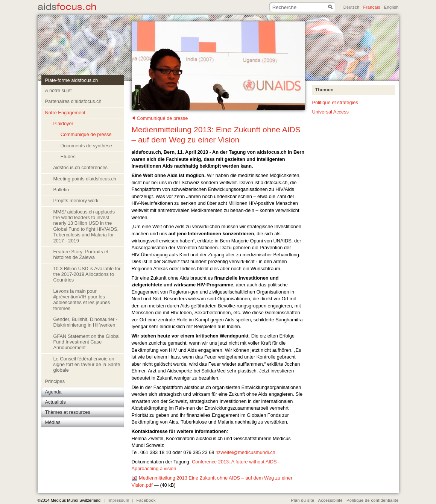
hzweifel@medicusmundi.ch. (246, 452)
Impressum (118, 500)
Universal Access (330, 112)
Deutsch (352, 7)
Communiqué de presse (163, 118)
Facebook (146, 500)
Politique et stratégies (335, 102)
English (391, 7)
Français (372, 7)
